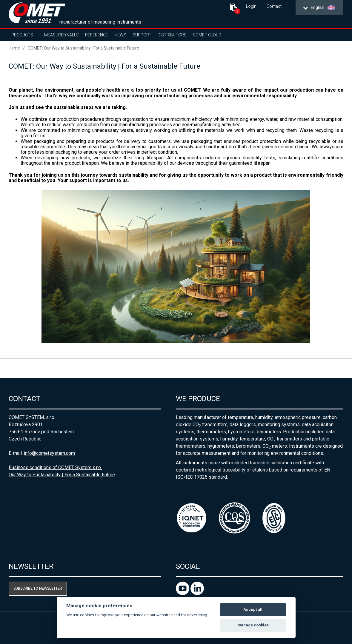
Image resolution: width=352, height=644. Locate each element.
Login (251, 6)
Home (14, 48)
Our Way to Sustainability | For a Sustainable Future (62, 475)
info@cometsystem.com (49, 453)
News (120, 35)
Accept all (253, 610)
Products (22, 35)
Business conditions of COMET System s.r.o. (55, 467)
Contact (274, 6)
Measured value (62, 35)
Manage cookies (253, 625)
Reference (97, 35)
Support (142, 35)
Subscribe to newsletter (38, 588)
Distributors (172, 35)
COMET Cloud (207, 35)
